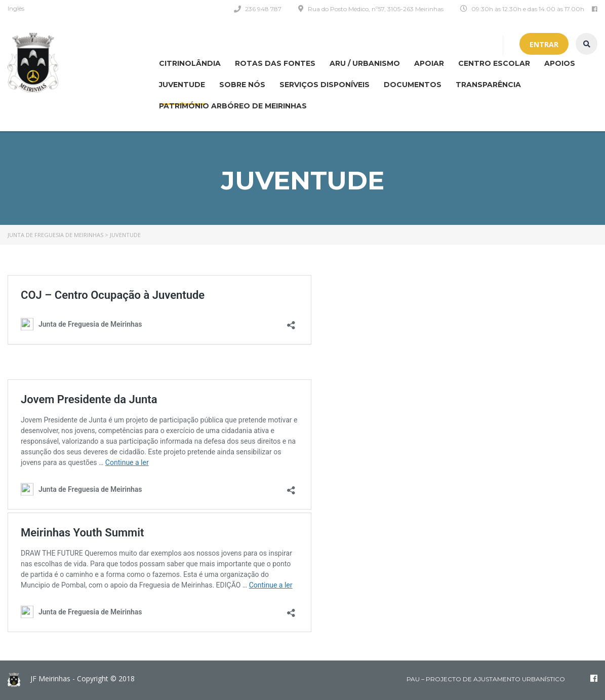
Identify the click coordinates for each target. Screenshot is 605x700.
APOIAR (429, 63)
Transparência (488, 85)
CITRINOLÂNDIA (190, 63)
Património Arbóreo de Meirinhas (233, 106)
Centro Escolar (494, 63)
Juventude (182, 85)
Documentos (413, 85)
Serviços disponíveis (325, 85)
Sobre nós (242, 85)
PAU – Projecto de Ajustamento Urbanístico (486, 679)
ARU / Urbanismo (365, 63)
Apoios (560, 63)
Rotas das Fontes (275, 63)
